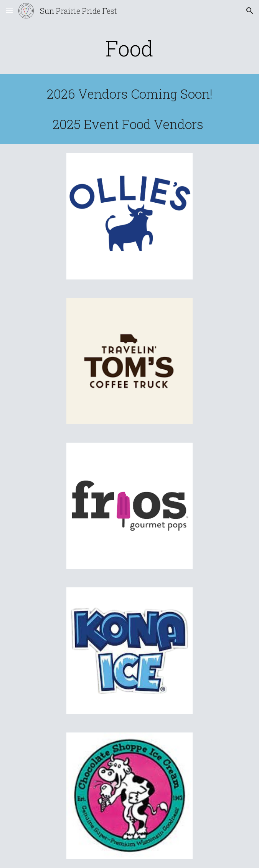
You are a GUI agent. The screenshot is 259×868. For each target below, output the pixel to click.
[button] (9, 11)
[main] (129, 48)
